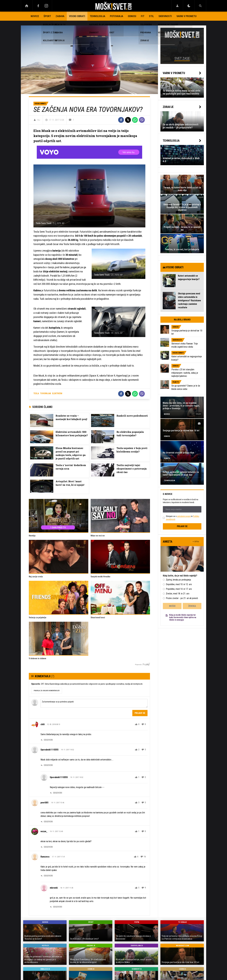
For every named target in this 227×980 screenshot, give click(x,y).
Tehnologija (98, 16)
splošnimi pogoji (184, 516)
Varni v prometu (186, 16)
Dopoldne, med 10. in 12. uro (179, 584)
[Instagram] (46, 6)
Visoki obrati (77, 16)
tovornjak (46, 393)
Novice (35, 16)
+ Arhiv (196, 541)
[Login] (177, 6)
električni (57, 393)
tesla (36, 393)
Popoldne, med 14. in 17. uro (179, 589)
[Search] (200, 6)
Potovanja (117, 16)
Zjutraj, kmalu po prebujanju (178, 580)
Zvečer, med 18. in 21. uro (178, 594)
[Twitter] (128, 120)
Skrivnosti (165, 16)
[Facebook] (38, 6)
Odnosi (132, 16)
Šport (47, 16)
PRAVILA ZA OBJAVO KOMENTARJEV (47, 691)
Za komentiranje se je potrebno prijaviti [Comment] (94, 703)
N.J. (39, 120)
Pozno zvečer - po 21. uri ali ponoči (182, 598)
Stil (151, 16)
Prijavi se (140, 713)
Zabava (60, 16)
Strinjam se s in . (183, 518)
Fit (143, 16)
